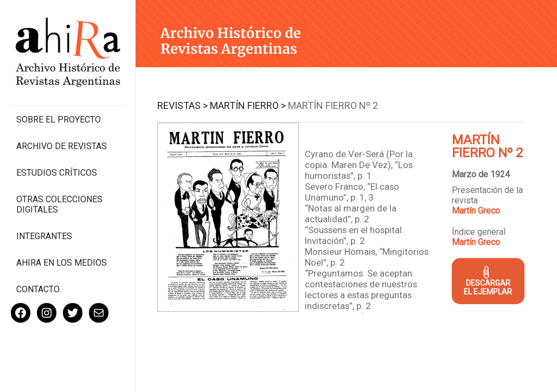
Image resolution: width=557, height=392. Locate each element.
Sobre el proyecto (59, 120)
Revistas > (183, 105)
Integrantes (44, 236)
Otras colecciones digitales (59, 204)
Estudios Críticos (57, 173)
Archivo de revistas (62, 146)
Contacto (38, 289)
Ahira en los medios (62, 263)
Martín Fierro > (248, 105)
